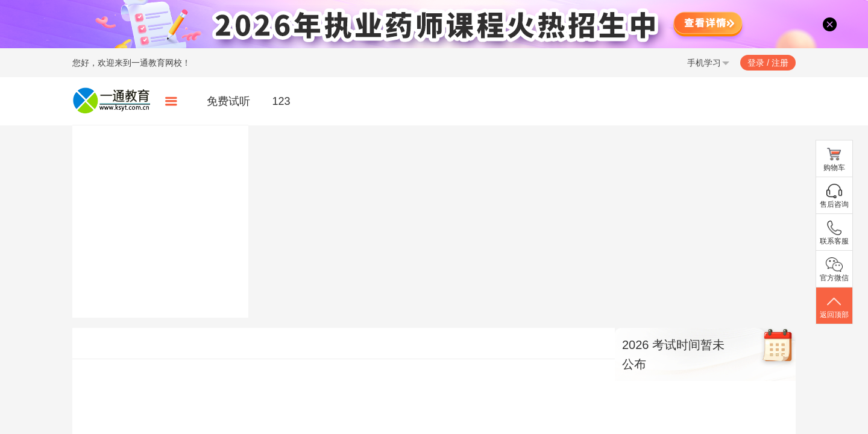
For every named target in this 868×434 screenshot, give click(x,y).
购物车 (834, 159)
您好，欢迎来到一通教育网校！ (131, 63)
